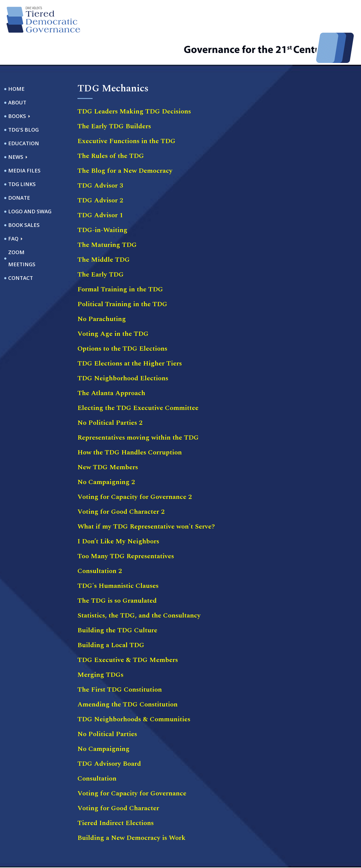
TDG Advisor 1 (100, 189)
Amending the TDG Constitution (128, 678)
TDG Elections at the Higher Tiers (130, 337)
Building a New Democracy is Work (131, 812)
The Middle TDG (104, 233)
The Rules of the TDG (111, 130)
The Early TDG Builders (114, 100)
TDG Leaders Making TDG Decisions (134, 85)
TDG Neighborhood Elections (123, 352)
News (16, 131)
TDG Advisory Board (109, 737)
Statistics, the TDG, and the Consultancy (139, 589)
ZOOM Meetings (22, 232)
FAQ (13, 212)
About (17, 76)
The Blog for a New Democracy (125, 144)
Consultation (97, 752)
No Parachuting (102, 293)
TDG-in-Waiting (102, 204)
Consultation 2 (100, 545)
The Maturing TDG (107, 219)
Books (17, 90)
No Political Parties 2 (110, 396)
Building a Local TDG (111, 619)
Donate (19, 171)
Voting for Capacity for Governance (132, 767)
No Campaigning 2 (106, 456)
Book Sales (24, 199)
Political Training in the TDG (122, 278)
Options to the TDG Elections (122, 322)
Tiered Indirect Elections (116, 797)
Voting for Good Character (118, 782)
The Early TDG (101, 248)
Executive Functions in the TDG (126, 115)
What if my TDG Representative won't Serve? (146, 500)
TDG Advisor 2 (100, 174)
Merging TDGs (100, 649)
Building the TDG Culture (117, 604)
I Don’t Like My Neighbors (118, 515)
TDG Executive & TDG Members (128, 634)
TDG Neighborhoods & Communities (134, 693)
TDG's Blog (23, 103)
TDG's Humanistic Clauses (118, 560)
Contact (21, 252)
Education (24, 117)
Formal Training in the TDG (120, 263)
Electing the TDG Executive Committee (138, 382)
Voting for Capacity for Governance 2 (135, 471)
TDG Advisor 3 (100, 159)
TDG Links (22, 158)
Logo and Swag (30, 185)
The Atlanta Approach (111, 367)
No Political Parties (107, 708)
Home (16, 62)
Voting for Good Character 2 (121, 485)
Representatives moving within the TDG (138, 411)
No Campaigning (103, 723)
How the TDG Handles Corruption (130, 426)
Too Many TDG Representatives (126, 530)
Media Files (24, 144)
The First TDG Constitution (120, 663)
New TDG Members (108, 441)
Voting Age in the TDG (113, 308)
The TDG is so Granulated (117, 574)
